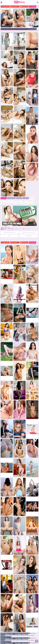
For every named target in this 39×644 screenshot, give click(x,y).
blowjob (32, 198)
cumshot (30, 201)
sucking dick (17, 201)
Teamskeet (25, 198)
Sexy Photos (5, 7)
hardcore (24, 201)
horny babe (31, 203)
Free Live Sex (15, 7)
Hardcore (19, 198)
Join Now (4, 198)
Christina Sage (11, 198)
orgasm (19, 203)
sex (11, 201)
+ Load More (32, 7)
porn (3, 201)
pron (7, 201)
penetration (12, 203)
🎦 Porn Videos (24, 7)
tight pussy (4, 203)
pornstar (24, 203)
